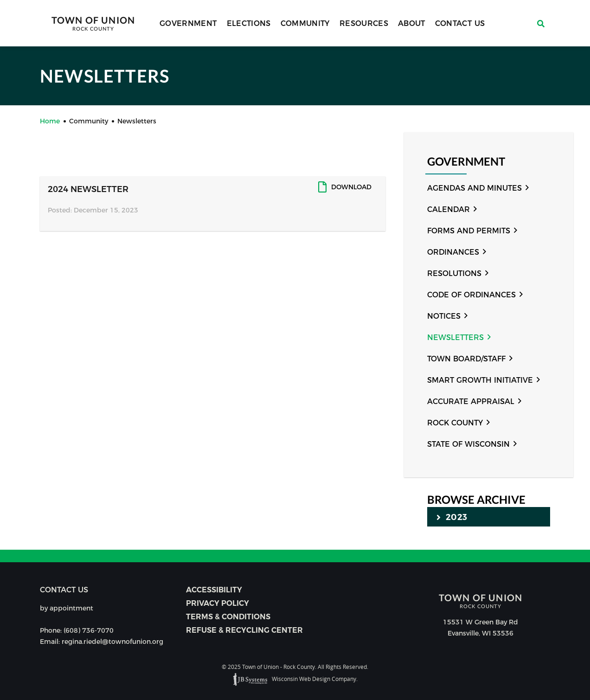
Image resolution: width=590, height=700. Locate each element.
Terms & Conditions (228, 617)
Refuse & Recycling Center (244, 630)
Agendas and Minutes (475, 188)
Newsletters (455, 337)
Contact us (64, 590)
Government (188, 23)
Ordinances (453, 252)
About (412, 23)
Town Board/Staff (466, 359)
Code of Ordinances (471, 295)
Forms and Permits (469, 231)
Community (305, 23)
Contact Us (460, 23)
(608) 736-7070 (89, 630)
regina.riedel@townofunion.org (112, 642)
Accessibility (214, 590)
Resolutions (454, 273)
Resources (364, 23)
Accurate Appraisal (471, 401)
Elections (249, 23)
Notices (444, 316)
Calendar (449, 209)
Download (351, 187)
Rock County (455, 423)
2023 (452, 517)
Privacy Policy (218, 603)
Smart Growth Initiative (480, 380)
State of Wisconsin (468, 444)
